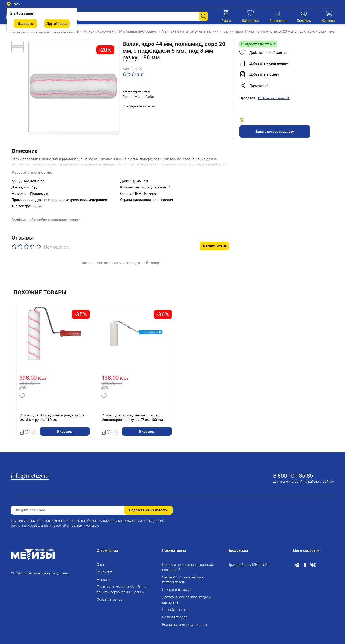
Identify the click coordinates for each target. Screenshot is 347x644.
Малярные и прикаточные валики (188, 31)
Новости (104, 577)
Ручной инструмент (97, 31)
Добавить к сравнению (264, 63)
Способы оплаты (176, 607)
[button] (283, 86)
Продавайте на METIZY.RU (249, 562)
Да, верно (25, 24)
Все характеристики (139, 106)
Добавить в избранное (263, 53)
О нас (101, 562)
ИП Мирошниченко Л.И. (274, 98)
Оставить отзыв (214, 236)
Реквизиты (106, 569)
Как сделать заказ (177, 587)
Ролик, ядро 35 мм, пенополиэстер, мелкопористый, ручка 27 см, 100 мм (132, 408)
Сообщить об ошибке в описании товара (46, 216)
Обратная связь (110, 596)
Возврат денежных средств (185, 622)
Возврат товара (175, 614)
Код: (126, 69)
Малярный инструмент (136, 31)
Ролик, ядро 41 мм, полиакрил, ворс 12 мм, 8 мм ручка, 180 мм (52, 408)
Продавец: (248, 98)
